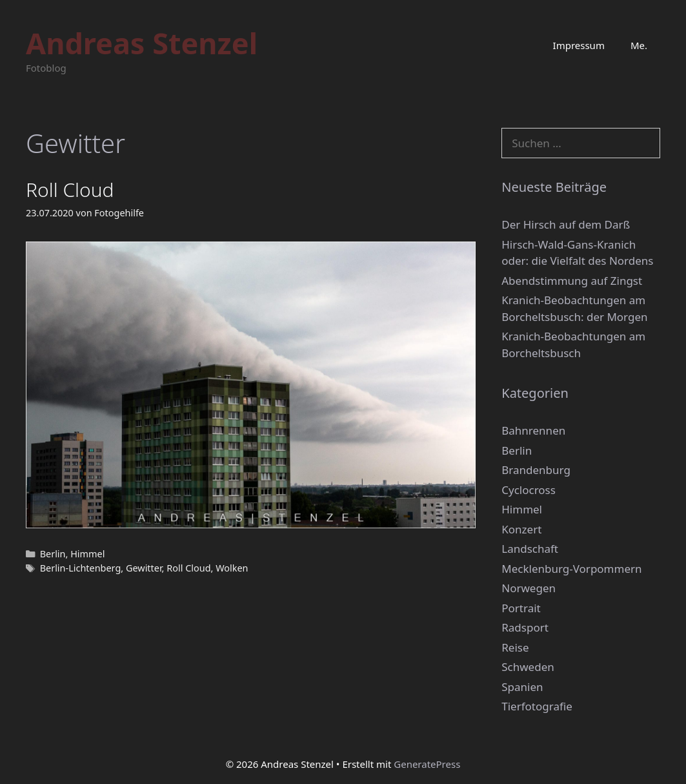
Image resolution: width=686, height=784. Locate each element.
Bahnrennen (533, 430)
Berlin (53, 554)
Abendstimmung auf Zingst (572, 281)
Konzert (521, 529)
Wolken (232, 568)
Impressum (579, 45)
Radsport (525, 627)
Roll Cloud (70, 190)
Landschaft (530, 549)
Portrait (521, 608)
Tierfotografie (537, 706)
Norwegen (529, 588)
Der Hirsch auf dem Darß (566, 224)
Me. (639, 45)
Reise (515, 647)
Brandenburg (536, 470)
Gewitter (144, 568)
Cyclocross (529, 490)
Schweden (528, 667)
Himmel (87, 554)
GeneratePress (427, 764)
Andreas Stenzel (142, 43)
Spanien (522, 687)
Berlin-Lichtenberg (81, 568)
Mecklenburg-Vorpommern (571, 569)
